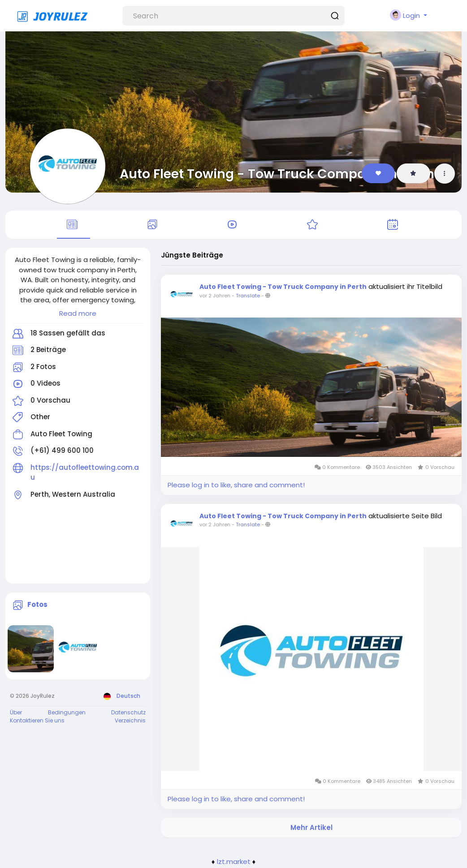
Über (16, 714)
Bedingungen (67, 714)
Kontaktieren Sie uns (37, 722)
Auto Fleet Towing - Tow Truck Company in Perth (277, 174)
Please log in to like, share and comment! (236, 486)
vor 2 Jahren (215, 297)
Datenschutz (128, 714)
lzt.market (234, 862)
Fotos (37, 606)
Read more (78, 315)
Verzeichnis (130, 722)
